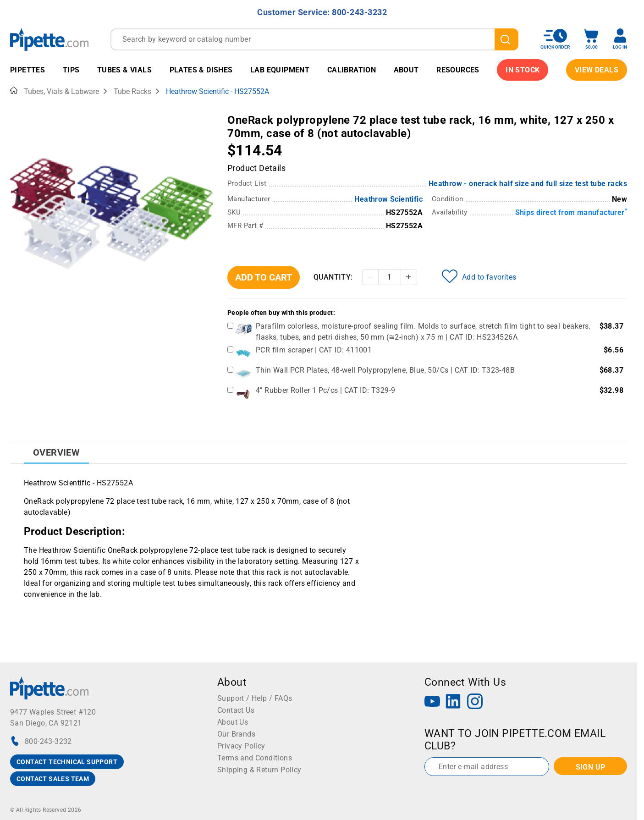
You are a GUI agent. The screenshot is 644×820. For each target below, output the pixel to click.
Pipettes (28, 70)
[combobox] (314, 39)
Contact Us (236, 710)
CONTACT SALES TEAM (53, 779)
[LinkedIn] (453, 702)
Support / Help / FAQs (255, 698)
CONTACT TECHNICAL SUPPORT (67, 762)
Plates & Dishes (201, 70)
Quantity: (333, 277)
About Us (233, 722)
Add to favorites (479, 276)
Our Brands (236, 734)
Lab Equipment (280, 70)
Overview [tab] (56, 452)
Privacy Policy (241, 746)
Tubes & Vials (124, 70)
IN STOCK (523, 70)
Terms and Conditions (255, 758)
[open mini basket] (591, 39)
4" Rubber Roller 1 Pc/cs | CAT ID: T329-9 (325, 390)
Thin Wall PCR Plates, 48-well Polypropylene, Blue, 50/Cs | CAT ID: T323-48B (385, 370)
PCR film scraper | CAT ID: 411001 (314, 350)
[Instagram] (475, 702)
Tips (71, 70)
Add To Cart (264, 277)
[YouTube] (432, 702)
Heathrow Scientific (388, 199)
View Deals (597, 70)
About (406, 70)
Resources (458, 70)
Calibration (352, 70)
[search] (506, 39)
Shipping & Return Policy (259, 770)
